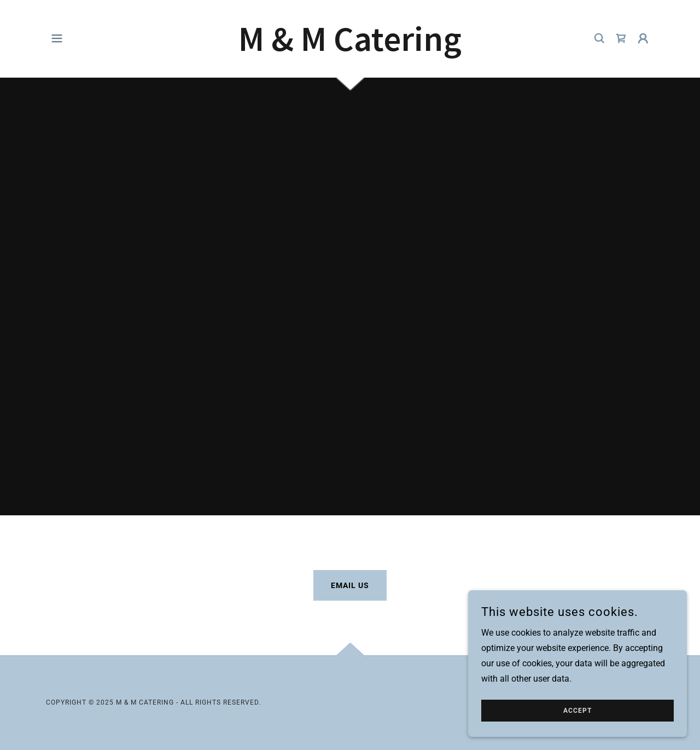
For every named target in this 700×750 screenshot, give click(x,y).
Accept (577, 711)
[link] (350, 48)
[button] (57, 38)
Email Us (350, 585)
